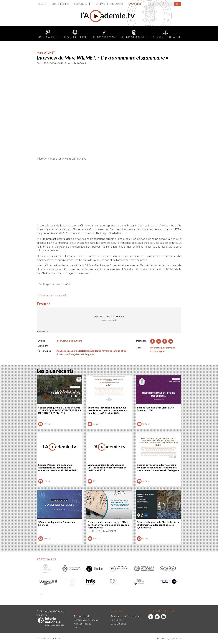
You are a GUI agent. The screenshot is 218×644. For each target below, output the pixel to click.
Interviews (98, 4)
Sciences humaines (133, 34)
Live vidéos (135, 4)
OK (178, 4)
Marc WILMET (46, 53)
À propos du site (82, 616)
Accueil (42, 4)
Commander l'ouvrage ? (53, 295)
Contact (78, 627)
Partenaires (117, 4)
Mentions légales (82, 624)
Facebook (151, 618)
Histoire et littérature (166, 34)
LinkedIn (163, 618)
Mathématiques (48, 34)
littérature (156, 348)
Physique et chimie (75, 34)
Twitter (157, 618)
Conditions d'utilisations (86, 620)
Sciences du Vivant (104, 34)
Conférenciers (60, 4)
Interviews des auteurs (69, 341)
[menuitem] (43, 4)
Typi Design (175, 638)
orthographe (157, 351)
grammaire (169, 348)
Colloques (81, 4)
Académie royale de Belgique (73, 351)
